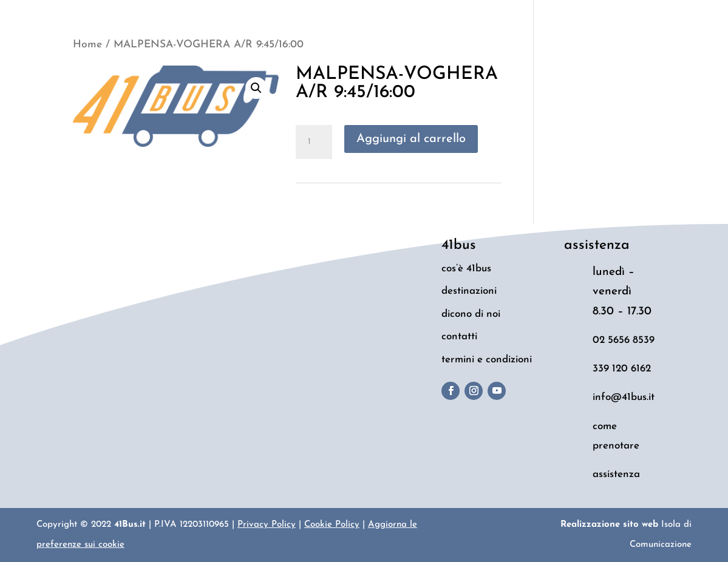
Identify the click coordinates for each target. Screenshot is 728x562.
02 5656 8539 (624, 340)
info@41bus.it (624, 397)
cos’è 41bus (466, 269)
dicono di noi (471, 314)
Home (87, 45)
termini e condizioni (487, 360)
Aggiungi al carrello (411, 139)
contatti (459, 337)
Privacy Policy (267, 525)
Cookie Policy (332, 525)
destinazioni (469, 291)
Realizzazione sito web (609, 525)
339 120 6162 (622, 369)
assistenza (616, 474)
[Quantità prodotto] (314, 142)
